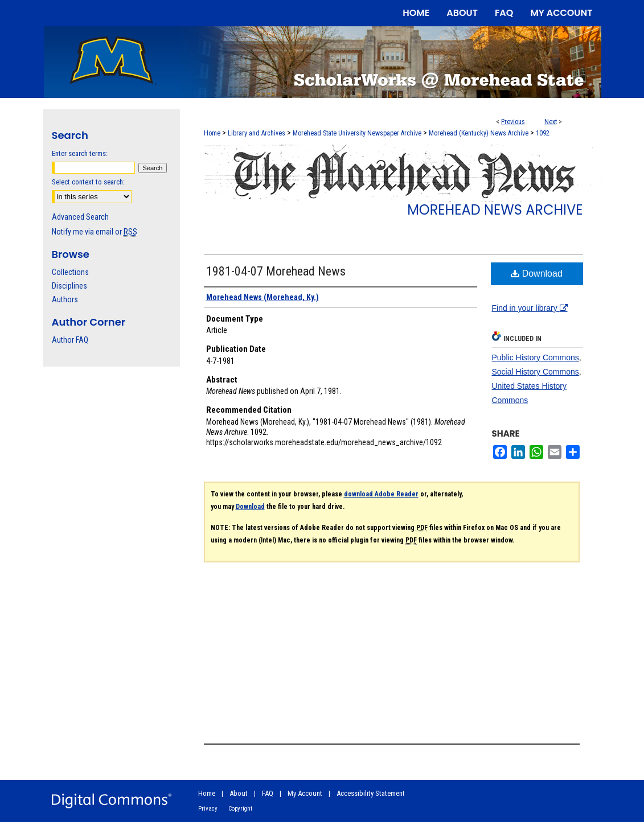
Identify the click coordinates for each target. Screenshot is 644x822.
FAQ (268, 793)
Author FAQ (70, 340)
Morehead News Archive (495, 210)
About (239, 793)
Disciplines (69, 286)
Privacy (208, 809)
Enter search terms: (80, 153)
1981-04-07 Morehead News (276, 271)
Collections (70, 272)
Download (537, 274)
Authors (65, 299)
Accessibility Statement (371, 793)
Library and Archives (257, 133)
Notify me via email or (95, 232)
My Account (305, 793)
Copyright (240, 809)
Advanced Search (80, 217)
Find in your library (530, 308)
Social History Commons (536, 372)
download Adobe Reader (381, 494)
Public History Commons (536, 357)
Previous (513, 122)
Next (551, 122)
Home (212, 133)
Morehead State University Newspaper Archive (357, 133)
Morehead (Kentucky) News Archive (479, 133)
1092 (543, 133)
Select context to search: (88, 182)
